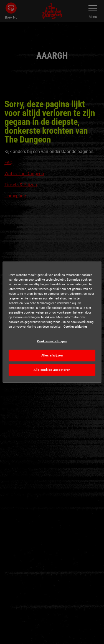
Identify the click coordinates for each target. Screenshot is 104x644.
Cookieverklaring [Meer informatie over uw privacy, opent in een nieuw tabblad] (75, 327)
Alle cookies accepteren (52, 370)
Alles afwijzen (52, 355)
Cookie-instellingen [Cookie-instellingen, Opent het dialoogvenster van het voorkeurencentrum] (52, 341)
